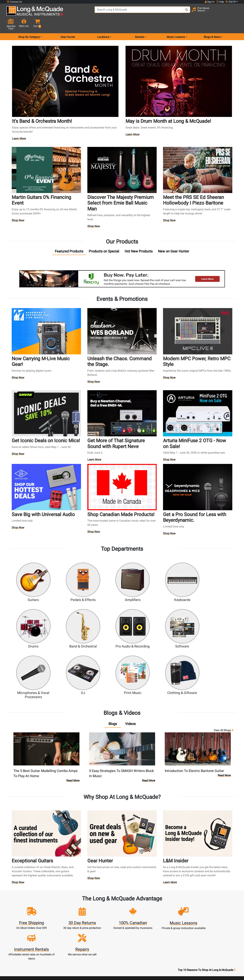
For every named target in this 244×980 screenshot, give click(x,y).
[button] (235, 12)
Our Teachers (136, 953)
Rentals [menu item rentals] (140, 25)
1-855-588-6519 (20, 903)
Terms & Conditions (136, 941)
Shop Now (18, 207)
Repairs (108, 916)
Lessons (108, 912)
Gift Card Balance (79, 928)
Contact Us (14, 2)
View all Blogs (224, 664)
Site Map (165, 920)
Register (80, 908)
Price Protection (136, 937)
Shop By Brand (165, 924)
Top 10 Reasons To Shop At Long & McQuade (207, 882)
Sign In (80, 903)
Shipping (108, 937)
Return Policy (136, 949)
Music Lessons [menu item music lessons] (176, 25)
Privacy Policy (136, 945)
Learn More (20, 126)
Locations (165, 908)
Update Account (79, 916)
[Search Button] (174, 12)
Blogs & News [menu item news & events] (212, 25)
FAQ (165, 903)
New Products (108, 903)
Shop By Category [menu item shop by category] (29, 25)
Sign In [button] (209, 2)
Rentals (108, 908)
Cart (80, 912)
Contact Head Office (165, 912)
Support (108, 924)
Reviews (165, 928)
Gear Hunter (68, 25)
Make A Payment (79, 920)
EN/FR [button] (231, 2)
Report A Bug (165, 932)
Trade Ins (108, 920)
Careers (165, 916)
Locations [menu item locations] (103, 25)
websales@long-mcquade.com (29, 908)
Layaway (108, 932)
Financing (108, 928)
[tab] (69, 237)
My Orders (79, 924)
